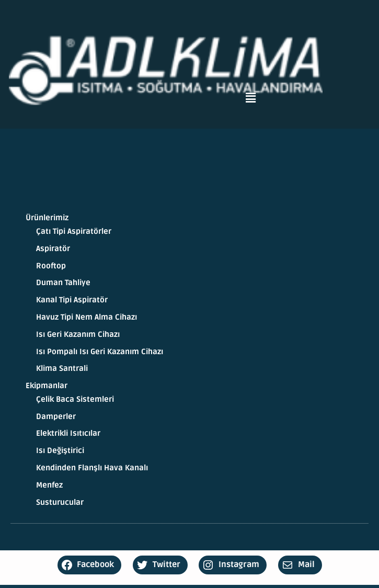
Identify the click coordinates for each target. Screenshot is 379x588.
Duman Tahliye (63, 283)
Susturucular (60, 502)
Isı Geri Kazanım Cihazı (78, 335)
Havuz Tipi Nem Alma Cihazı (87, 317)
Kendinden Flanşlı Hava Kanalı (92, 468)
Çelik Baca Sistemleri (75, 399)
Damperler (56, 417)
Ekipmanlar (47, 386)
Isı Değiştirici (60, 451)
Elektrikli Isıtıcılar (68, 433)
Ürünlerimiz (47, 218)
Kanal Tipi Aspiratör (72, 300)
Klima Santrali (62, 369)
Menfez (49, 485)
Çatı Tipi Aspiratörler (74, 231)
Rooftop (51, 266)
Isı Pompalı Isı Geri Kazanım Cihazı (100, 352)
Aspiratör (53, 249)
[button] (250, 98)
